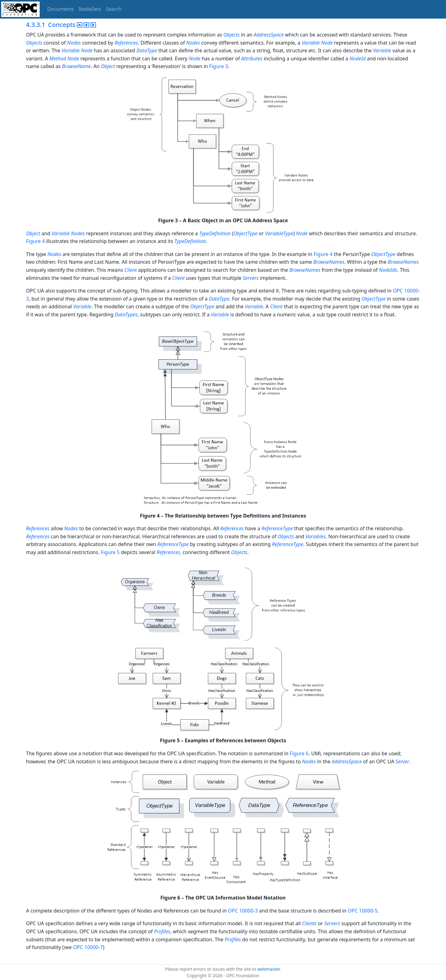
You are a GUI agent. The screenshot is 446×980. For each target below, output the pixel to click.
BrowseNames (329, 262)
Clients (309, 923)
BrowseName (76, 66)
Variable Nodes (68, 233)
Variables (315, 536)
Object (108, 66)
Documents (60, 9)
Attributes (252, 59)
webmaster (269, 969)
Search (114, 9)
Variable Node (317, 43)
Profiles (162, 931)
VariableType (279, 233)
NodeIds (388, 270)
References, (169, 552)
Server (402, 761)
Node (195, 59)
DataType (147, 50)
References (126, 43)
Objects (231, 35)
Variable (382, 50)
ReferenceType (277, 528)
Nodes (74, 43)
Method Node (64, 59)
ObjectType (245, 233)
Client (130, 270)
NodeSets (90, 9)
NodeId (358, 59)
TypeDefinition (215, 233)
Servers (251, 278)
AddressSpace (269, 35)
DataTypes (126, 314)
